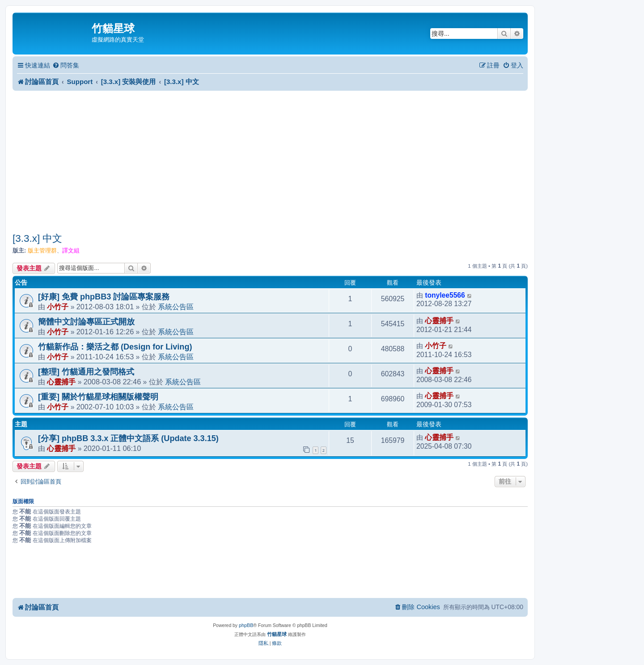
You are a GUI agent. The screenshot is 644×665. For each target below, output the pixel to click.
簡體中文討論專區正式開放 (86, 322)
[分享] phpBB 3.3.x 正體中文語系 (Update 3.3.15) (128, 438)
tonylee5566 (445, 295)
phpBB (246, 625)
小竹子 (58, 307)
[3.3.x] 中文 (38, 238)
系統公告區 (176, 307)
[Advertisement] (270, 161)
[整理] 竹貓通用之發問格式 (86, 372)
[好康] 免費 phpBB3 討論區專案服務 (104, 297)
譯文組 (71, 250)
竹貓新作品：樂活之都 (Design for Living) (115, 347)
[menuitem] (66, 65)
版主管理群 (42, 250)
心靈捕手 (439, 321)
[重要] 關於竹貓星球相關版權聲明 (98, 397)
